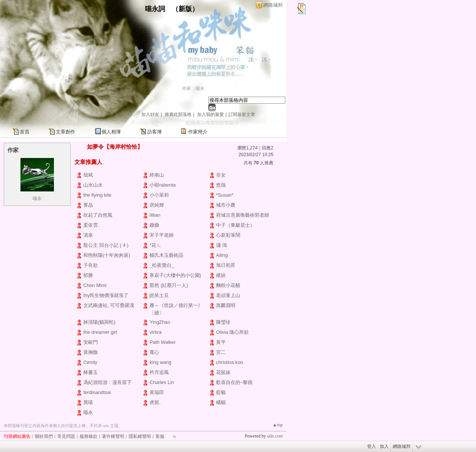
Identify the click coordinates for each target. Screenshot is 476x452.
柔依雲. (91, 225)
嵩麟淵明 (226, 305)
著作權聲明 (113, 436)
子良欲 (91, 265)
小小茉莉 (159, 195)
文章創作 (65, 132)
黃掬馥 (91, 352)
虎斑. (155, 402)
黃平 (221, 342)
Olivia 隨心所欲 (232, 332)
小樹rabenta (163, 185)
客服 (160, 436)
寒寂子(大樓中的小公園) (175, 275)
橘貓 (221, 402)
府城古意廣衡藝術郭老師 (243, 215)
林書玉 (91, 372)
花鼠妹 (223, 372)
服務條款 (89, 436)
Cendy (90, 362)
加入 (384, 446)
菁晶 (88, 205)
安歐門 (91, 342)
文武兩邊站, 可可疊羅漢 (109, 305)
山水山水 (93, 185)
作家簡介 (198, 132)
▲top (278, 425)
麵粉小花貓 (228, 285)
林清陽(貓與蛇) (99, 322)
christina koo (230, 362)
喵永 (37, 198)
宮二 (221, 352)
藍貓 (221, 392)
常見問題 (66, 436)
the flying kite (97, 195)
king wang (160, 362)
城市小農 (226, 205)
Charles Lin (162, 382)
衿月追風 (159, 372)
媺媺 (154, 225)
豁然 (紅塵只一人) (169, 285)
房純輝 (157, 205)
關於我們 (44, 436)
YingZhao (160, 322)
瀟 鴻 (222, 245)
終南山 (157, 175)
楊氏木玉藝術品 (166, 255)
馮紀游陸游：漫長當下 (107, 382)
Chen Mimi (95, 285)
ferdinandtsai (97, 392)
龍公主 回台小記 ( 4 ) (106, 245)
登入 (372, 446)
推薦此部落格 (178, 114)
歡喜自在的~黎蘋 (234, 382)
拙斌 (88, 175)
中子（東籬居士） (235, 225)
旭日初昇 (226, 265)
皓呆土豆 (159, 295)
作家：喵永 (193, 88)
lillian (155, 215)
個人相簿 (111, 132)
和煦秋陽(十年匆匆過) (107, 255)
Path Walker (163, 342)
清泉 (88, 235)
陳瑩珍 (223, 322)
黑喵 (88, 402)
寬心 (154, 352)
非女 (221, 175)
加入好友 (150, 114)
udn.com (275, 436)
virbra (156, 332)
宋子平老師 (162, 235)
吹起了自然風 (98, 215)
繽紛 (221, 275)
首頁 (25, 132)
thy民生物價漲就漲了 (106, 295)
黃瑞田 (157, 392)
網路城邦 (273, 5)
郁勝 (88, 275)
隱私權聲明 (140, 436)
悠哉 (221, 185)
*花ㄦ (155, 245)
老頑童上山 (228, 295)
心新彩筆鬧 (228, 235)
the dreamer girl (100, 332)
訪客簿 (155, 132)
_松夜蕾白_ (162, 265)
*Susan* (225, 195)
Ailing (222, 255)
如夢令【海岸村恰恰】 (115, 147)
